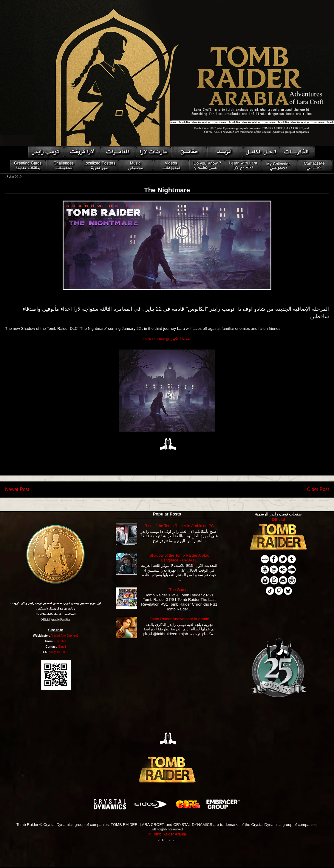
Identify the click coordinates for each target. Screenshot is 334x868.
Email (62, 647)
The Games (179, 590)
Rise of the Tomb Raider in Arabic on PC (179, 526)
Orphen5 (73, 636)
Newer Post (17, 489)
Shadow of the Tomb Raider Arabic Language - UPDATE (179, 558)
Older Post (318, 489)
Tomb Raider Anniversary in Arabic (179, 619)
